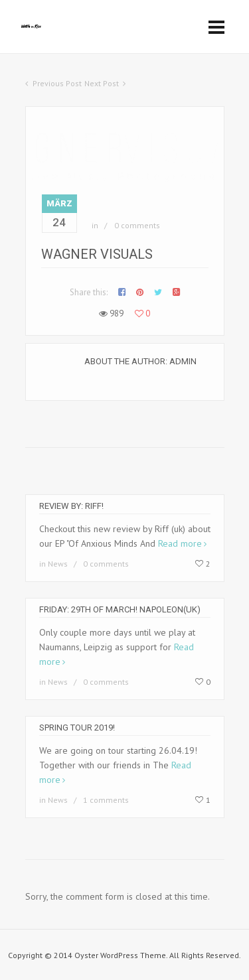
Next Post (102, 83)
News (58, 564)
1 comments (106, 800)
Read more (180, 543)
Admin (183, 361)
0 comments (137, 225)
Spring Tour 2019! (77, 728)
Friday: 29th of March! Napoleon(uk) (120, 609)
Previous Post (57, 83)
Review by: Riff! (71, 506)
